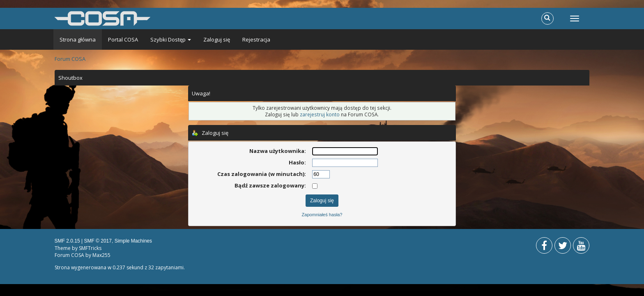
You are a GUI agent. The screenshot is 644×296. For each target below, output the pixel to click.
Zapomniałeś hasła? (322, 215)
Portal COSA (123, 39)
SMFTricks (90, 248)
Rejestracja (256, 39)
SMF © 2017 (98, 241)
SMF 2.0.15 (67, 241)
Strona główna (78, 39)
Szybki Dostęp (171, 39)
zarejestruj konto (320, 114)
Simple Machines (133, 241)
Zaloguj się (217, 39)
